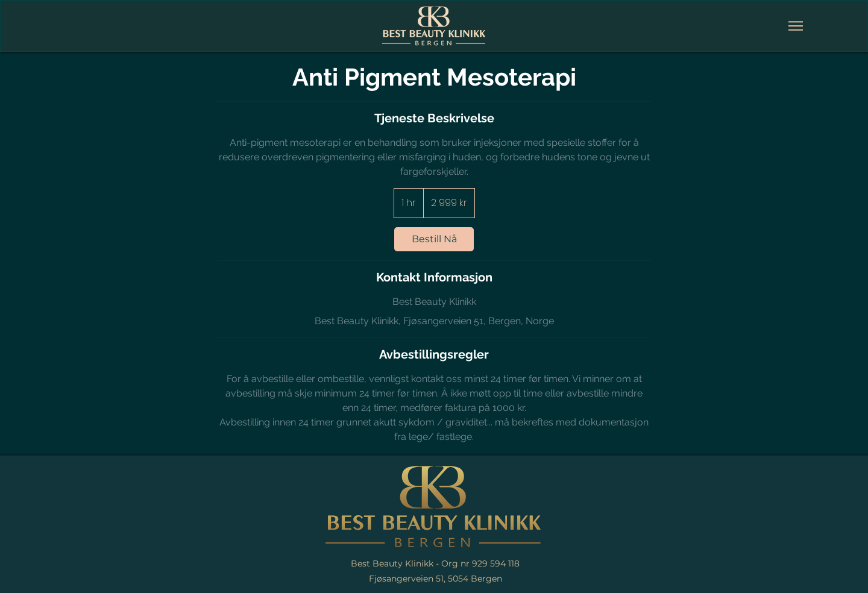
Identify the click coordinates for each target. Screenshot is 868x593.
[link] (434, 239)
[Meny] (796, 26)
